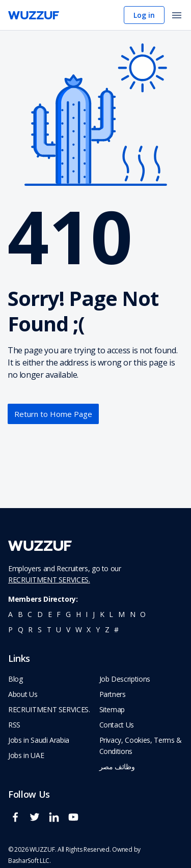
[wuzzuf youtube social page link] (76, 821)
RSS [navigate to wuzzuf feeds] (14, 725)
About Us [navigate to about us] (23, 694)
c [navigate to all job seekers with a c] (30, 614)
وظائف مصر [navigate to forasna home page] (117, 766)
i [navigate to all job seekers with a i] (87, 614)
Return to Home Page (53, 414)
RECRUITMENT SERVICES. (49, 580)
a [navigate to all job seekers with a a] (10, 614)
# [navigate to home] (116, 629)
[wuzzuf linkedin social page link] (57, 821)
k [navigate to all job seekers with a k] (102, 614)
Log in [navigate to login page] (144, 15)
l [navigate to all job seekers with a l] (111, 614)
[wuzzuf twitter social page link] (37, 821)
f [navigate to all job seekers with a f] (59, 614)
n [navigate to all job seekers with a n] (133, 614)
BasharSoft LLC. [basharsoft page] (30, 861)
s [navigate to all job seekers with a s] (40, 629)
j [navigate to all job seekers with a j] (94, 614)
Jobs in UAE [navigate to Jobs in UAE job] (26, 755)
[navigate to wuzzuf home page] (34, 15)
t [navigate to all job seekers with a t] (49, 629)
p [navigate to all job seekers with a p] (10, 629)
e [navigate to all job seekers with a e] (50, 614)
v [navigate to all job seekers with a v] (68, 629)
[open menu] (177, 16)
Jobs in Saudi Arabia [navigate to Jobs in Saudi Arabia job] (39, 740)
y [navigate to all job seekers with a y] (98, 629)
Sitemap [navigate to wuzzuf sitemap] (112, 709)
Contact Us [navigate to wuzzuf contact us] (117, 725)
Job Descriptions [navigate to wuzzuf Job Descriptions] (125, 679)
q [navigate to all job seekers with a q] (21, 629)
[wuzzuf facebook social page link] (18, 821)
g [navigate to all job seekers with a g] (68, 614)
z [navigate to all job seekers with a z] (107, 629)
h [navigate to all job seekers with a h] (78, 614)
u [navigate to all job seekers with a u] (59, 629)
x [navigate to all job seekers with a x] (89, 629)
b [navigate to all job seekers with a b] (20, 614)
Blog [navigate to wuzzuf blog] (16, 679)
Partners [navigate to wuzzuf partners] (113, 694)
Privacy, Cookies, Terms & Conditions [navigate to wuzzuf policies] (141, 746)
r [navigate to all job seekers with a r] (30, 629)
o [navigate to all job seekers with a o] (143, 614)
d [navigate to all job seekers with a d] (40, 614)
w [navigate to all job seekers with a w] (79, 629)
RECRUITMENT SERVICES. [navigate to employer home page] (49, 709)
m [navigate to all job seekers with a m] (121, 614)
